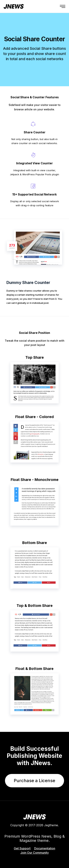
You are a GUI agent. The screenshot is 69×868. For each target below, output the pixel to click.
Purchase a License (34, 781)
